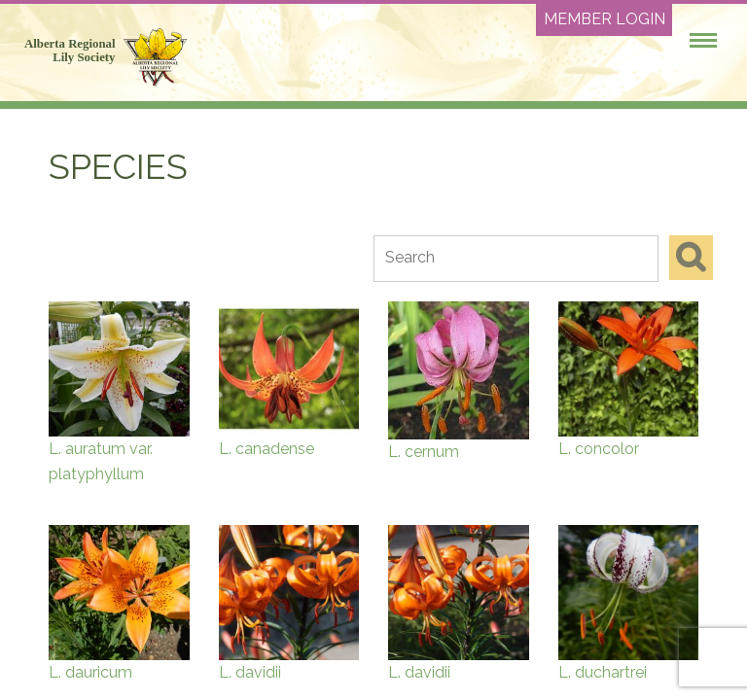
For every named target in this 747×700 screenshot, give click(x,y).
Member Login (605, 19)
